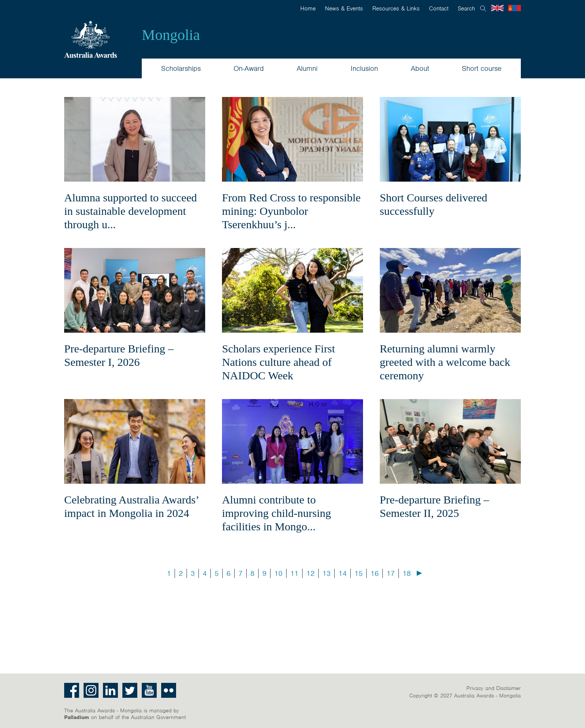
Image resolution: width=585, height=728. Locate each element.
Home (308, 9)
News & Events (344, 9)
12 (310, 573)
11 (294, 573)
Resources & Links (396, 9)
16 (375, 573)
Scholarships (181, 68)
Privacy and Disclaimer (494, 688)
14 (342, 573)
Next (419, 573)
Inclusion (364, 68)
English (497, 8)
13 (326, 573)
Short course (482, 68)
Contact (439, 9)
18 (407, 573)
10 (278, 573)
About (420, 68)
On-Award (249, 68)
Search (466, 9)
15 (359, 573)
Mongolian (514, 8)
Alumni (307, 68)
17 (391, 573)
